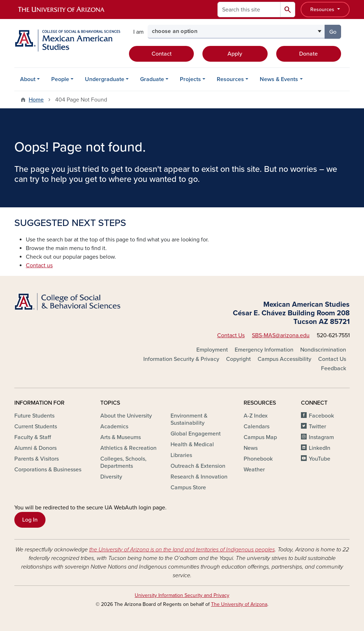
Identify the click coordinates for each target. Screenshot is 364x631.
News (251, 448)
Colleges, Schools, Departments (123, 462)
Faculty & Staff (33, 437)
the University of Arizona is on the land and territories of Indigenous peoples (182, 550)
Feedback (334, 368)
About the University (126, 416)
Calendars (257, 427)
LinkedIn (320, 448)
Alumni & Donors (35, 448)
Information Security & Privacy (181, 359)
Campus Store (188, 488)
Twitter (317, 427)
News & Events (279, 79)
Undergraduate (105, 79)
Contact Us (231, 335)
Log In (30, 520)
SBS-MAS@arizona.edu (281, 335)
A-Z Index (256, 416)
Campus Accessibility (284, 359)
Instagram (321, 437)
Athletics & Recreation (128, 448)
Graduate (152, 79)
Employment (212, 350)
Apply (235, 54)
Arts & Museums (121, 437)
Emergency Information (264, 350)
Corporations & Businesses (48, 470)
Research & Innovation (199, 477)
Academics (114, 427)
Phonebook (258, 459)
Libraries (181, 455)
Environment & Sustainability (189, 419)
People (60, 79)
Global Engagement (196, 434)
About (28, 79)
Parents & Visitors (37, 459)
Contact (162, 54)
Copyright (238, 359)
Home (36, 100)
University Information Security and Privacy (182, 595)
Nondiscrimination (323, 350)
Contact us (39, 265)
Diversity (111, 477)
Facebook (321, 416)
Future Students (34, 416)
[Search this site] (249, 10)
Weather (254, 470)
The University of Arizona (239, 604)
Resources (323, 10)
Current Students (36, 427)
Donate (308, 54)
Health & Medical (192, 444)
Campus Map (260, 437)
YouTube (320, 459)
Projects (190, 79)
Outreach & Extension (198, 466)
